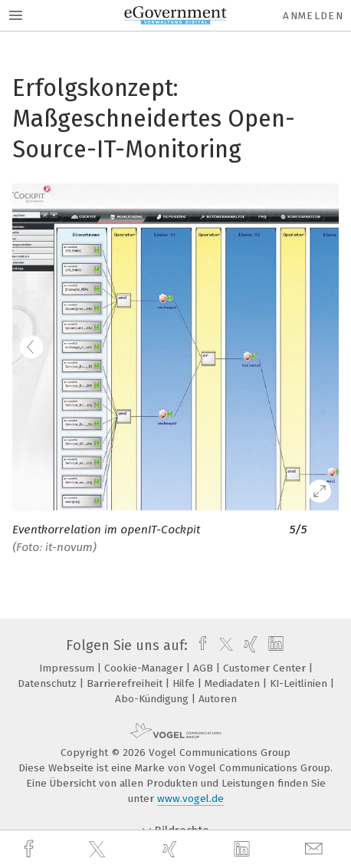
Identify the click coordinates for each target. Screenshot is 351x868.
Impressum (68, 668)
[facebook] (31, 849)
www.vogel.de (190, 799)
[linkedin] (244, 850)
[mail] (316, 849)
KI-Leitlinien (300, 683)
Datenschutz (49, 683)
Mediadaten (234, 683)
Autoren (218, 699)
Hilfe (185, 683)
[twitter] (99, 850)
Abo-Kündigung (153, 699)
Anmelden (313, 16)
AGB (205, 668)
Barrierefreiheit (126, 683)
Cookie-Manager (145, 668)
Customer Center (266, 668)
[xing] (172, 849)
